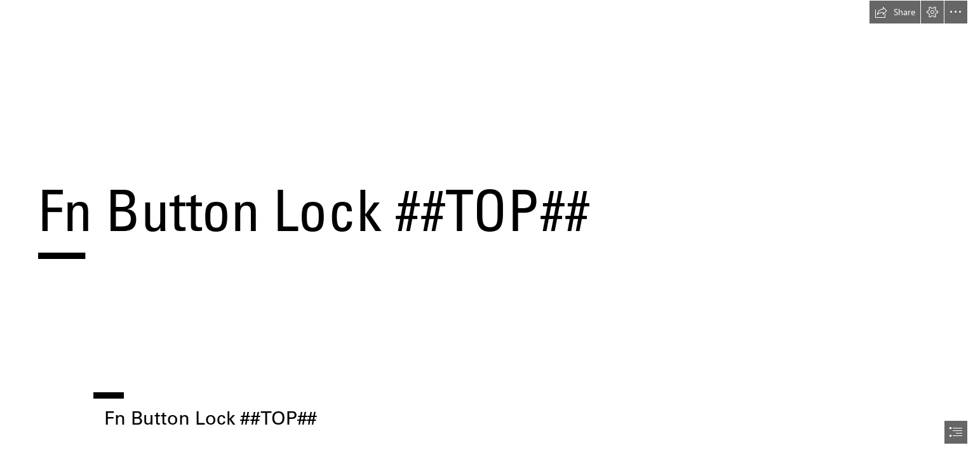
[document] (490, 228)
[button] (895, 12)
